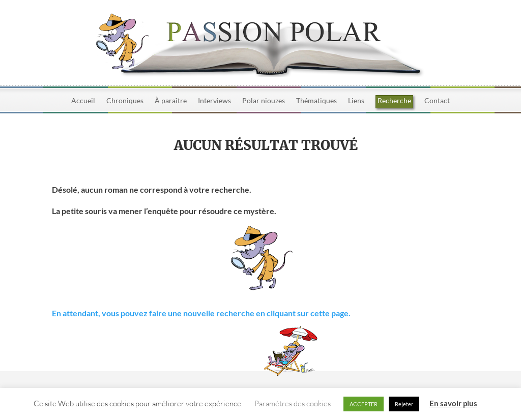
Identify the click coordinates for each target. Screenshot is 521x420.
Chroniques (125, 101)
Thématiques (316, 101)
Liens (356, 101)
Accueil (83, 101)
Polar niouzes (264, 101)
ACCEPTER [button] (364, 404)
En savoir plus (453, 403)
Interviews (214, 101)
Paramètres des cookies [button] (293, 403)
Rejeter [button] (404, 404)
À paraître (171, 101)
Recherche (394, 100)
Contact (437, 101)
